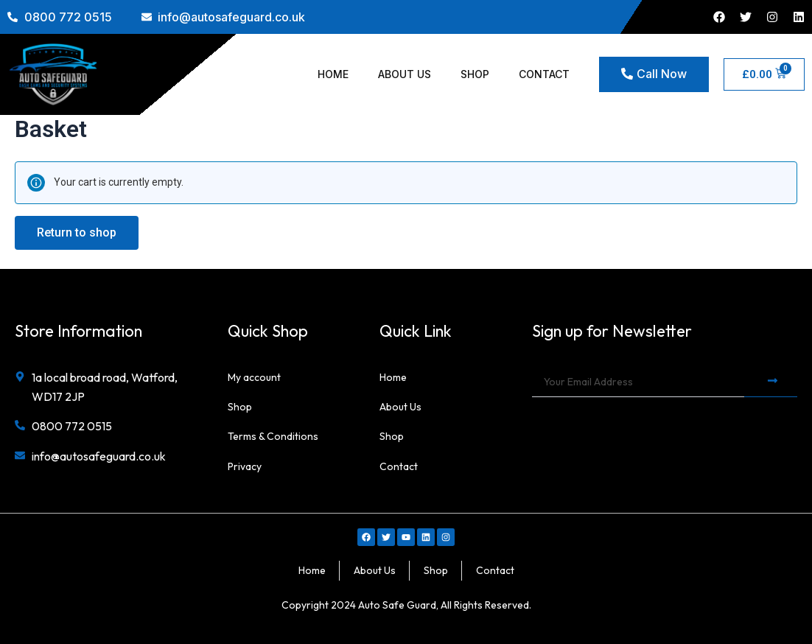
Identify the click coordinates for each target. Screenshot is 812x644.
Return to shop (77, 232)
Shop (475, 74)
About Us (405, 74)
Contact (544, 74)
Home (333, 74)
